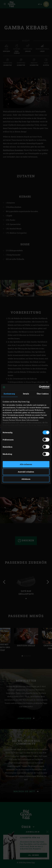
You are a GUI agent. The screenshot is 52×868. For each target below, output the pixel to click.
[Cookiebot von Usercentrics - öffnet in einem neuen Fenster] (39, 387)
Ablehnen (26, 479)
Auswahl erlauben (26, 472)
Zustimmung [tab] (9, 394)
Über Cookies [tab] (43, 394)
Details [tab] (26, 394)
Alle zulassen (26, 464)
